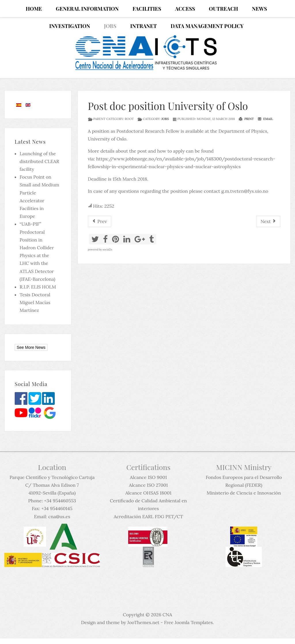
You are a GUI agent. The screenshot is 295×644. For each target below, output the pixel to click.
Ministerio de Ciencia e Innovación (244, 493)
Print (246, 119)
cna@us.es (59, 516)
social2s (107, 249)
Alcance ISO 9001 (148, 477)
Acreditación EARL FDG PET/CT (148, 516)
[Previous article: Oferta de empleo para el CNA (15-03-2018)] (100, 221)
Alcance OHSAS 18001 (148, 493)
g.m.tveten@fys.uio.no (245, 191)
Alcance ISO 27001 (148, 485)
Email (265, 119)
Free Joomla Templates (188, 622)
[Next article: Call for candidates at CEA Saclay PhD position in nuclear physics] (268, 221)
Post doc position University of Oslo (168, 106)
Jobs (165, 119)
